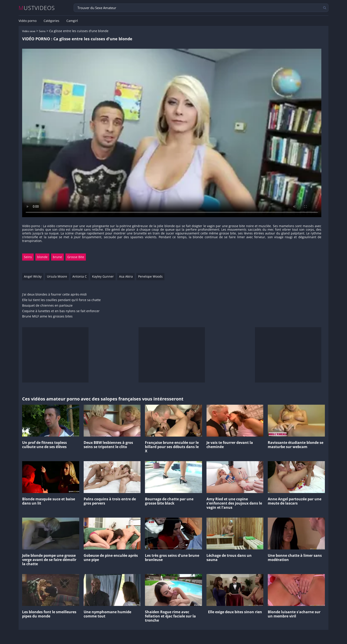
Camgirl (72, 21)
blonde (42, 257)
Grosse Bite (76, 257)
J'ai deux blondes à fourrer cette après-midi (54, 295)
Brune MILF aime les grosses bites (47, 316)
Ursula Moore (57, 276)
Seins (42, 31)
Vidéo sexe (29, 31)
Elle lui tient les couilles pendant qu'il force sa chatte (61, 300)
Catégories (51, 21)
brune (57, 257)
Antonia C (80, 276)
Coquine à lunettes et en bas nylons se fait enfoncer (61, 311)
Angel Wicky (33, 276)
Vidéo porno (28, 21)
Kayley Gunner (103, 276)
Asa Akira (126, 276)
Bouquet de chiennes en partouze (47, 306)
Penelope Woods (150, 276)
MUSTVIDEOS (37, 8)
